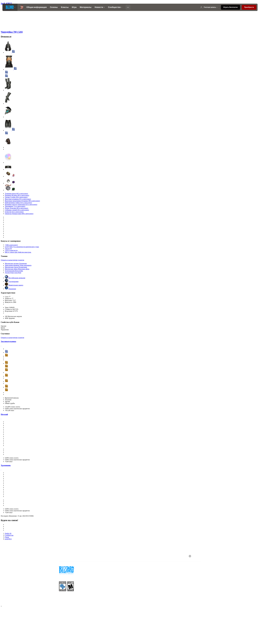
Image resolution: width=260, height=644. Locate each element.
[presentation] (10, 7)
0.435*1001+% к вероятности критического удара (22, 247)
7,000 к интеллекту (11, 245)
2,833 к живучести (11, 250)
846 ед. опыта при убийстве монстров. (18, 252)
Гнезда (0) (8, 249)
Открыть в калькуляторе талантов (12, 260)
